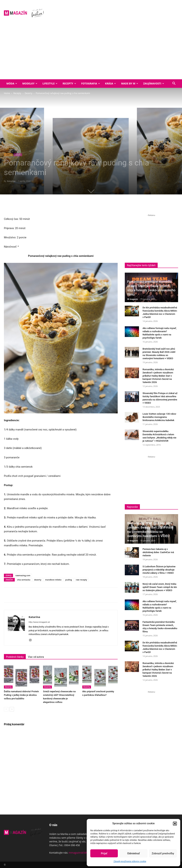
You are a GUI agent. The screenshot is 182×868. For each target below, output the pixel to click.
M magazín (133, 299)
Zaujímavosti (154, 83)
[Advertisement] (91, 53)
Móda (12, 83)
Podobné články (15, 657)
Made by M (130, 83)
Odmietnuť (134, 853)
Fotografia (91, 83)
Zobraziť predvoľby (163, 853)
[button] (175, 824)
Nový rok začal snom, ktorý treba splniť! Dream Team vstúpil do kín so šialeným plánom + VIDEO (160, 587)
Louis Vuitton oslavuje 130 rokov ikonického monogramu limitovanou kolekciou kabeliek (159, 417)
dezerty (38, 580)
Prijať (104, 853)
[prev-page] (6, 709)
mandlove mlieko (53, 580)
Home (7, 93)
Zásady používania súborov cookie (130, 861)
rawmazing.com (23, 575)
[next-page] (12, 709)
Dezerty (29, 93)
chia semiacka (24, 580)
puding (69, 580)
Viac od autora (36, 657)
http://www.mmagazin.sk (39, 622)
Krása (111, 83)
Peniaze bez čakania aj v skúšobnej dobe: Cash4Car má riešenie (158, 552)
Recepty (69, 83)
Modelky (30, 83)
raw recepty (81, 580)
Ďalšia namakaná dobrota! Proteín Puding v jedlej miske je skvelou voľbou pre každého (21, 695)
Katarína (11, 181)
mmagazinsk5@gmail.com (84, 853)
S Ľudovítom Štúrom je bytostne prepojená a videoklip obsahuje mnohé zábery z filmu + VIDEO (159, 570)
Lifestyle (50, 83)
